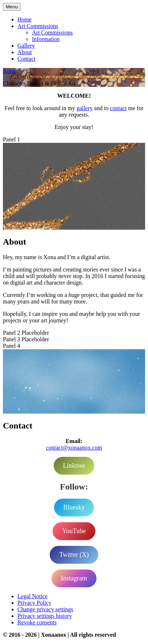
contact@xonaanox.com (74, 448)
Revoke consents (37, 622)
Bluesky (74, 507)
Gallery (26, 46)
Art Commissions (38, 26)
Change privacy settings (45, 609)
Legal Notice (32, 596)
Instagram (74, 578)
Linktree (74, 466)
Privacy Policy (34, 603)
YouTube (74, 531)
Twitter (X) (74, 555)
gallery (85, 108)
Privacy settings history (45, 616)
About (25, 52)
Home (24, 19)
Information (46, 39)
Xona (9, 71)
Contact (26, 59)
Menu (12, 7)
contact (118, 108)
